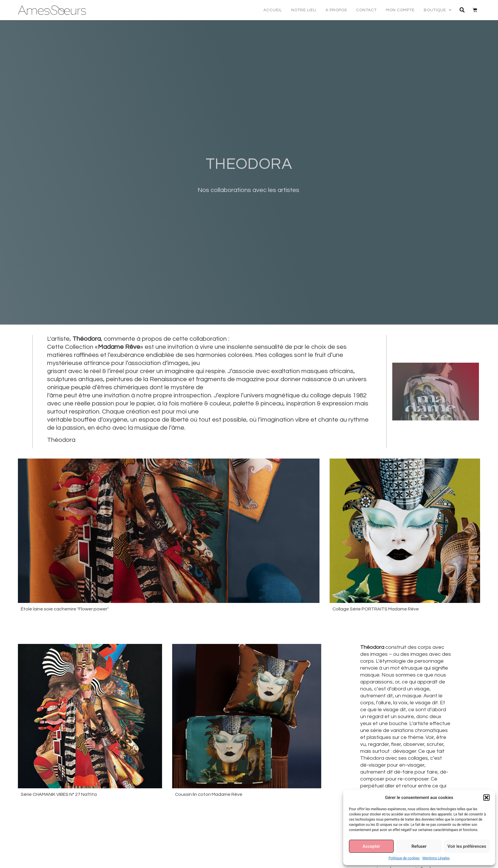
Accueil (273, 10)
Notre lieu (304, 10)
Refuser (419, 846)
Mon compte (400, 10)
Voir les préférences (467, 846)
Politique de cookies (404, 858)
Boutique (438, 10)
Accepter (371, 846)
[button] (486, 798)
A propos (336, 10)
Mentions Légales (436, 858)
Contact (366, 10)
